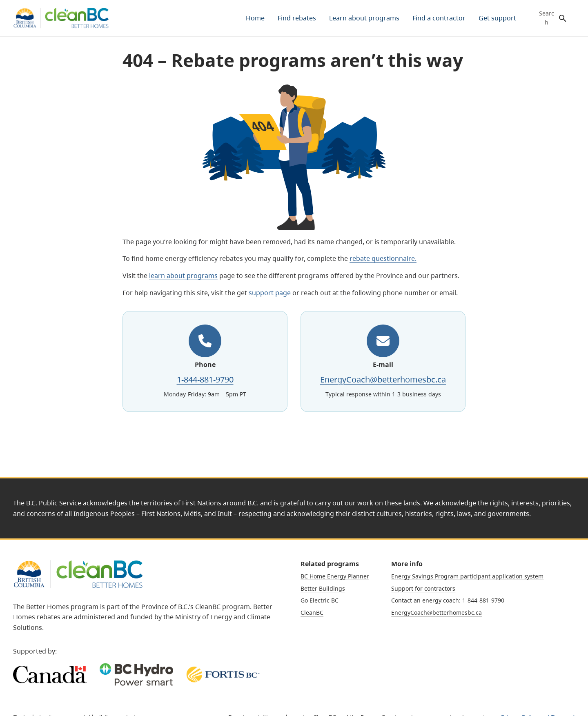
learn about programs (183, 276)
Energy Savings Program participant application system (467, 576)
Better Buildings (323, 588)
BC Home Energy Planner (335, 576)
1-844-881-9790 (205, 379)
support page (270, 293)
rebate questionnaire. (383, 258)
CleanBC (312, 613)
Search (547, 18)
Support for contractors (423, 588)
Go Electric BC (320, 600)
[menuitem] (255, 18)
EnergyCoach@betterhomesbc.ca (383, 379)
